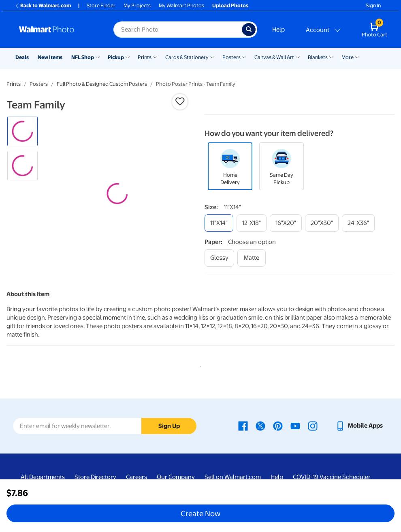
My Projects (137, 5)
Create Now (200, 513)
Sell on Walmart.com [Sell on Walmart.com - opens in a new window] (233, 477)
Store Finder (101, 5)
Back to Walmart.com (43, 5)
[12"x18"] (252, 223)
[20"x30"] (322, 223)
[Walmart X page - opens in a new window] (260, 426)
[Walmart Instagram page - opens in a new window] (313, 426)
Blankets (318, 57)
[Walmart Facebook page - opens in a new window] (243, 426)
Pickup (116, 57)
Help (278, 30)
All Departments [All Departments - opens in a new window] (43, 477)
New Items (50, 57)
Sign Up (169, 426)
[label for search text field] (178, 30)
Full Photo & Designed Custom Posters (102, 84)
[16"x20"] (286, 223)
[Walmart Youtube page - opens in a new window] (295, 426)
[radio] (22, 131)
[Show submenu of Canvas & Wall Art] (298, 57)
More (348, 57)
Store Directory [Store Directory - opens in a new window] (95, 477)
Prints (145, 57)
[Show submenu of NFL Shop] (98, 57)
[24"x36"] (358, 223)
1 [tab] (199, 365)
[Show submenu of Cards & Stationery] (212, 57)
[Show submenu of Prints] (155, 57)
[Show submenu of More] (357, 57)
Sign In (373, 5)
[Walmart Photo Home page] (58, 30)
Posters (231, 57)
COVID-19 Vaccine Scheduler (332, 477)
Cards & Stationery (187, 57)
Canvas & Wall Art (274, 57)
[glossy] (219, 258)
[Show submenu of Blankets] (331, 57)
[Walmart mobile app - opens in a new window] (359, 426)
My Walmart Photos (181, 5)
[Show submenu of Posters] (244, 57)
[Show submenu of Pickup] (128, 57)
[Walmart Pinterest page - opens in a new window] (278, 426)
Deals (22, 57)
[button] (180, 102)
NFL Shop (83, 57)
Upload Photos (230, 5)
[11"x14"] (219, 223)
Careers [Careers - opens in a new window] (137, 477)
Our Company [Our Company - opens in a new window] (176, 477)
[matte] (252, 258)
